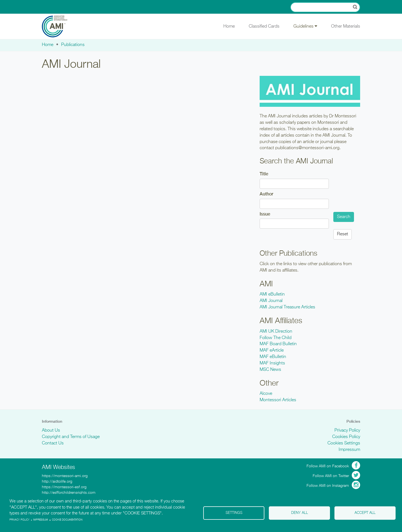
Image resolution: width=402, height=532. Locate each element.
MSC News (270, 370)
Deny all (300, 513)
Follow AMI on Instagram (328, 486)
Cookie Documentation (67, 520)
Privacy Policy (347, 431)
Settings (234, 513)
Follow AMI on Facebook (328, 466)
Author (266, 194)
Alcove (266, 394)
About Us (51, 431)
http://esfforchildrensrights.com (69, 493)
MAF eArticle (272, 350)
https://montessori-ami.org (65, 476)
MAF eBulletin (273, 357)
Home (229, 26)
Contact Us (53, 443)
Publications (73, 45)
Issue (265, 214)
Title (264, 174)
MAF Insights (272, 363)
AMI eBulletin (272, 294)
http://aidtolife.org (57, 482)
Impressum (349, 450)
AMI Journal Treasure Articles (287, 307)
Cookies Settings (344, 443)
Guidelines (305, 26)
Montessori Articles (278, 400)
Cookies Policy (346, 437)
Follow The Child (276, 338)
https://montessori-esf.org (64, 487)
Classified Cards (264, 26)
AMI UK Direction (276, 332)
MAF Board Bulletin (278, 344)
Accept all (365, 513)
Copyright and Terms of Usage (71, 437)
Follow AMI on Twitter (331, 476)
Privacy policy (20, 520)
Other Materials (346, 26)
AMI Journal (271, 301)
